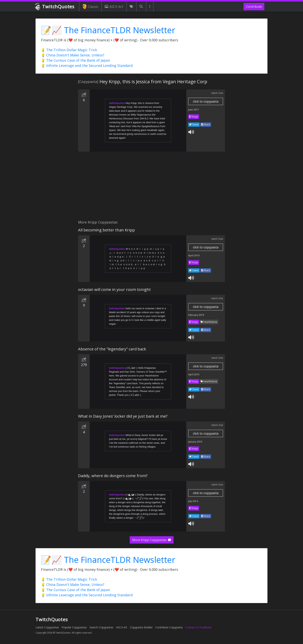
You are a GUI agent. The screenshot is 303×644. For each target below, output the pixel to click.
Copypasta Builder (141, 627)
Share (206, 124)
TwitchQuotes (55, 7)
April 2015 (194, 374)
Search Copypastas (101, 627)
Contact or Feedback (198, 627)
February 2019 (196, 315)
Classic (90, 7)
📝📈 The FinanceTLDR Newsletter (108, 30)
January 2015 (195, 442)
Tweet (194, 124)
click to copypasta (206, 101)
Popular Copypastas (74, 627)
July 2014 (193, 501)
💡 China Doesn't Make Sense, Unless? (73, 55)
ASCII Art (114, 7)
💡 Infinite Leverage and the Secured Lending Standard (87, 65)
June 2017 (194, 110)
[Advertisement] (151, 188)
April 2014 (194, 255)
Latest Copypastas (47, 627)
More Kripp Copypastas (152, 540)
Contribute (254, 7)
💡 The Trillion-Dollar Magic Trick (69, 50)
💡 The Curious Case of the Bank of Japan (75, 60)
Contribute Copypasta (169, 627)
